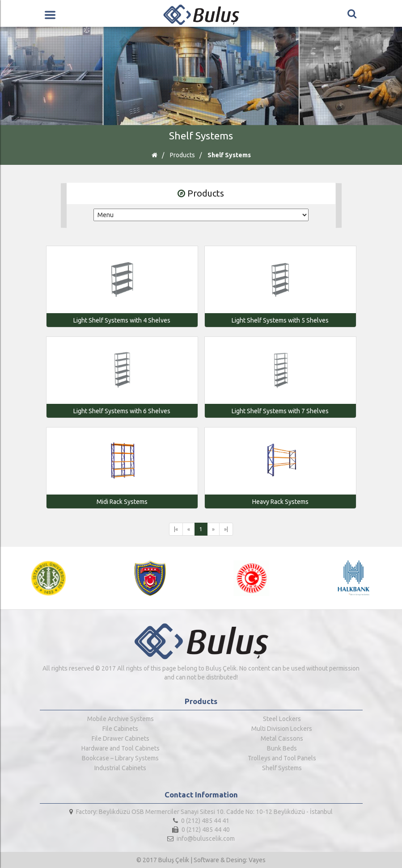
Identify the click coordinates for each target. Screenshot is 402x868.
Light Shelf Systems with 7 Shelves (280, 411)
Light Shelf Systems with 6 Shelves (122, 411)
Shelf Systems (229, 155)
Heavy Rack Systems (280, 502)
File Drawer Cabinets (121, 738)
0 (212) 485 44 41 (201, 821)
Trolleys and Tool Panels (282, 758)
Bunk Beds (282, 748)
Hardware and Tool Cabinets (121, 748)
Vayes (257, 860)
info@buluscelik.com (201, 839)
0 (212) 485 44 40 (201, 830)
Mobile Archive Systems (121, 719)
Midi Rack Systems (122, 502)
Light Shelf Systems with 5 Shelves (280, 320)
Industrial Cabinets (120, 768)
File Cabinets (120, 729)
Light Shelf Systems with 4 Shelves (122, 320)
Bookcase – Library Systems (120, 758)
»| (226, 529)
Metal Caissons (282, 738)
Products (182, 155)
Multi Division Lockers (282, 729)
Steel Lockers (282, 719)
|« (176, 529)
